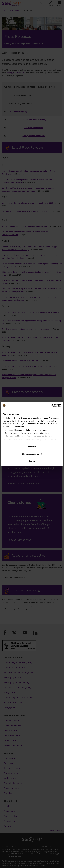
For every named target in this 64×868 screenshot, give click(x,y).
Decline (32, 461)
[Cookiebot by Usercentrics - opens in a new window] (51, 405)
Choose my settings (32, 454)
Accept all (32, 447)
